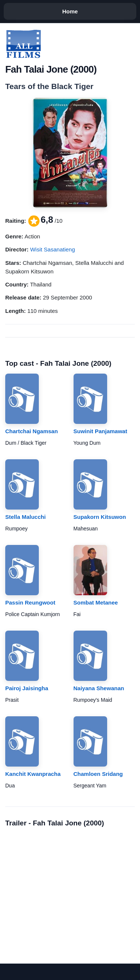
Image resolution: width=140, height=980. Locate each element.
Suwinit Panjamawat (100, 431)
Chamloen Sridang (98, 774)
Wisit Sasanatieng (53, 249)
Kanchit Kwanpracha (33, 774)
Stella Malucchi (25, 517)
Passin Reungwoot (30, 602)
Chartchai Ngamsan (32, 431)
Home (70, 11)
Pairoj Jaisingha (27, 688)
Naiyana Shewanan (99, 688)
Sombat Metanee (96, 602)
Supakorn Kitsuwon (100, 517)
